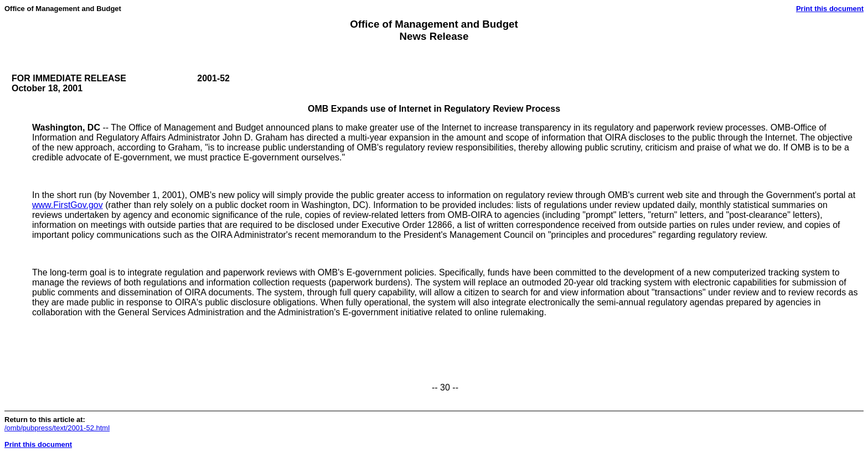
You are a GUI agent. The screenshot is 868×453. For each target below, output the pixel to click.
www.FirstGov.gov (68, 205)
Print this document (830, 9)
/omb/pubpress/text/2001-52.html (57, 428)
